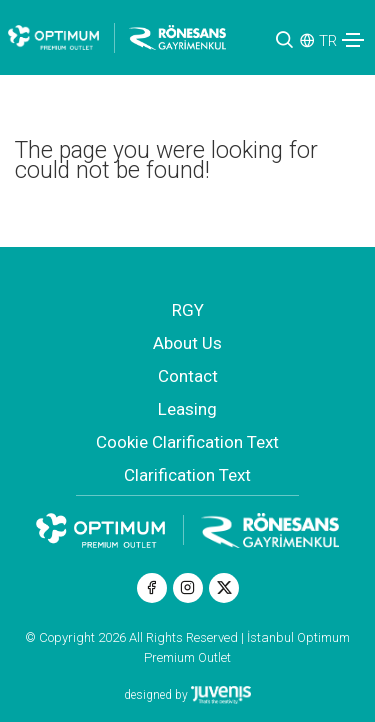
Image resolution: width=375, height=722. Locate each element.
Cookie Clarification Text (187, 442)
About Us (187, 343)
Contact (188, 376)
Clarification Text (187, 475)
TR (328, 41)
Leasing (187, 409)
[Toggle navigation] (353, 40)
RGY (188, 310)
